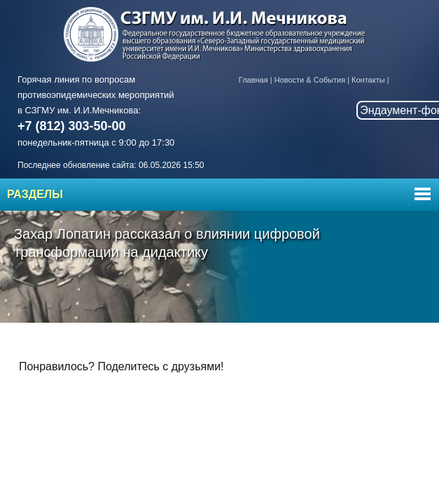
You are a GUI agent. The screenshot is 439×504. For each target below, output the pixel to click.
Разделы (35, 194)
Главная (253, 80)
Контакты (368, 80)
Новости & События (310, 80)
